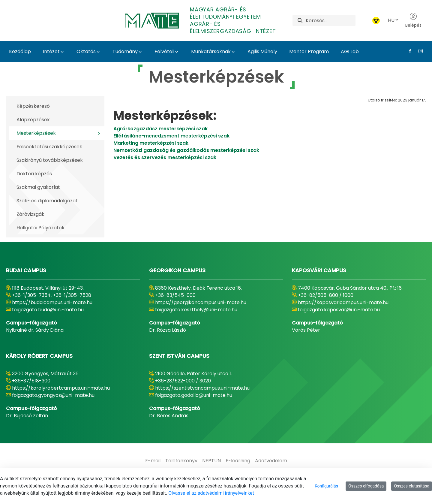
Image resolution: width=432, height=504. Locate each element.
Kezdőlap (20, 51)
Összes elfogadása (366, 486)
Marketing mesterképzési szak (151, 143)
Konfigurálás (326, 486)
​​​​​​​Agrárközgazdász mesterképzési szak (161, 129)
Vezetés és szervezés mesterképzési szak (165, 157)
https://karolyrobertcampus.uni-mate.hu (61, 388)
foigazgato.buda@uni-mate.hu (48, 310)
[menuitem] (153, 461)
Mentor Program (309, 51)
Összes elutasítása (412, 486)
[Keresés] (331, 20)
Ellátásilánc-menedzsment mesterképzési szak (171, 136)
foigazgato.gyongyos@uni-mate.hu (53, 395)
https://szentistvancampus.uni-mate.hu (202, 388)
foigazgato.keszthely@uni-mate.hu (196, 310)
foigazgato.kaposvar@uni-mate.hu (339, 310)
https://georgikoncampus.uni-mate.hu (201, 302)
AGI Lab (350, 51)
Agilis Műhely (262, 51)
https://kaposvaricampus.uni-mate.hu (343, 302)
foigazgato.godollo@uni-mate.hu (194, 395)
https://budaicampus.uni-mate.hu (52, 302)
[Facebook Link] (408, 51)
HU (394, 20)
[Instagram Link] (418, 51)
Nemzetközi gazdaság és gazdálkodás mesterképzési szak (186, 150)
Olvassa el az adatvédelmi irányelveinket (211, 493)
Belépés (413, 20)
